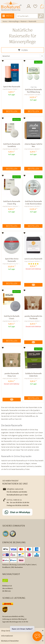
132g (35, 87)
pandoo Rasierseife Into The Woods (33, 317)
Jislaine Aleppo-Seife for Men (33, 145)
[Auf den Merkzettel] (3, 61)
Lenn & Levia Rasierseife (33, 259)
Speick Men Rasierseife (12, 87)
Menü (8, 16)
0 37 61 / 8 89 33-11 (12, 500)
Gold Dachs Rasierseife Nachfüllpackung (33, 91)
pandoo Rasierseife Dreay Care (12, 375)
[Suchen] (41, 16)
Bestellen (12, 111)
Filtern (23, 50)
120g (32, 87)
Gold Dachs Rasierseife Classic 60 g (12, 202)
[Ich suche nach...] (30, 16)
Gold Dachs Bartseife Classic (12, 317)
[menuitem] (29, 7)
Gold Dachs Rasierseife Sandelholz (12, 145)
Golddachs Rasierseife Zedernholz (33, 375)
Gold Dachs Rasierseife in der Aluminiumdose (33, 202)
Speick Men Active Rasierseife (12, 260)
